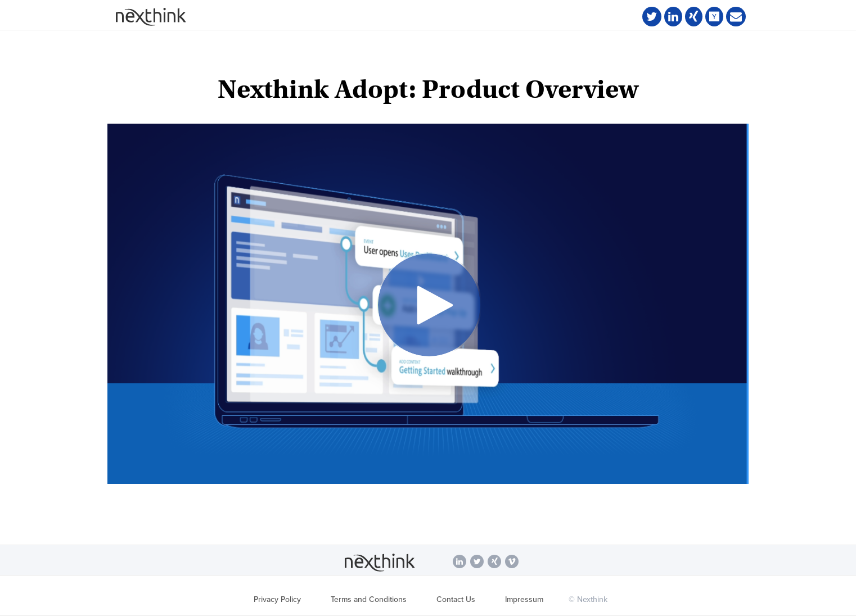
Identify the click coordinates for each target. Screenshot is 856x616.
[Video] (428, 304)
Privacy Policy (277, 599)
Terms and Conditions (369, 599)
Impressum (524, 599)
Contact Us (456, 599)
